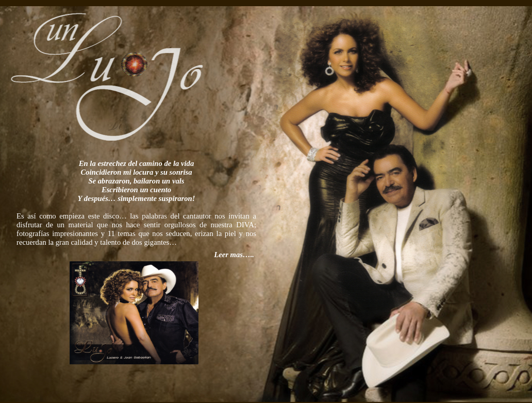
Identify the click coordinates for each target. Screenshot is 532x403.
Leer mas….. (234, 272)
